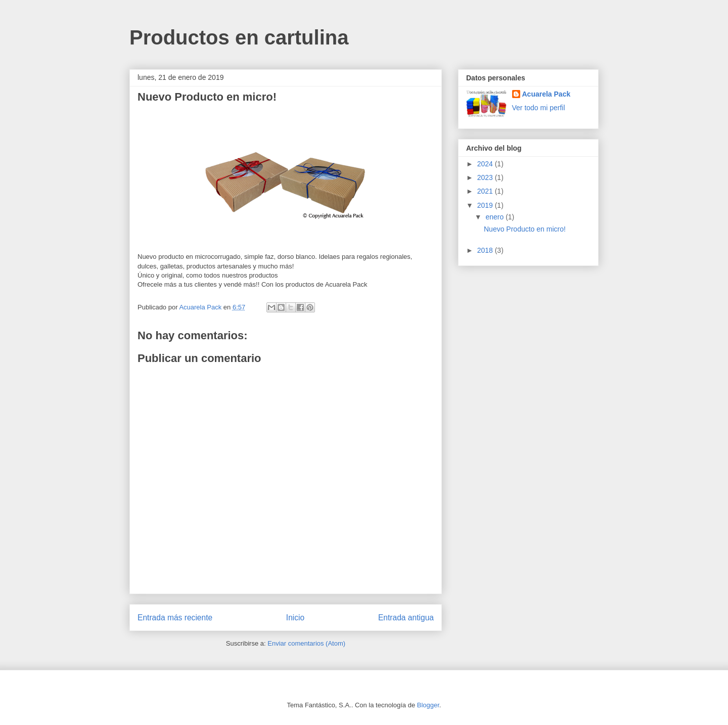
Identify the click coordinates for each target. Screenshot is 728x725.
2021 (486, 191)
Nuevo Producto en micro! (525, 229)
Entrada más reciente (175, 618)
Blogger (428, 705)
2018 (486, 250)
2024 (486, 164)
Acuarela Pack (547, 94)
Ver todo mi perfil (539, 108)
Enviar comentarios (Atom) (306, 643)
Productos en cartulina (239, 37)
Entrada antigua (406, 618)
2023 (486, 177)
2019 (486, 205)
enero (495, 217)
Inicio (295, 618)
